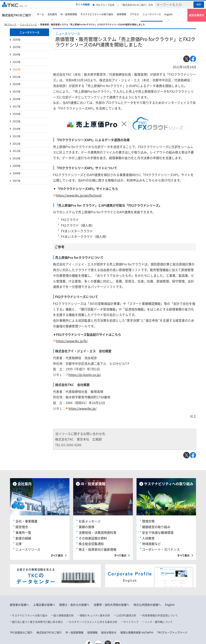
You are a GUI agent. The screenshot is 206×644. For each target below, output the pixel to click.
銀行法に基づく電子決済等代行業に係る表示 (37, 622)
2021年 (17, 77)
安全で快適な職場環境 (158, 532)
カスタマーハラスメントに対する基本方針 (93, 622)
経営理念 (22, 527)
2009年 (17, 166)
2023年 (17, 62)
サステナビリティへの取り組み (30, 615)
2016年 (17, 114)
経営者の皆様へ (19, 605)
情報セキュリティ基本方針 (95, 615)
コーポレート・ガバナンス (161, 549)
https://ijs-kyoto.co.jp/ (85, 375)
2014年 (17, 129)
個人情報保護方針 (64, 615)
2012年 (17, 144)
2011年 (17, 151)
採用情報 (121, 14)
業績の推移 (87, 527)
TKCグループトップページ (172, 632)
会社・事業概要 (26, 521)
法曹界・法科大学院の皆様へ (111, 605)
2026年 (17, 40)
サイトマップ (131, 622)
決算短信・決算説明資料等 (98, 532)
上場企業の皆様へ (44, 605)
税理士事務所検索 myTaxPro (137, 632)
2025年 (17, 47)
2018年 (17, 99)
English (170, 605)
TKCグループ (10, 24)
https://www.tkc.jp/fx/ (72, 341)
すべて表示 (57, 555)
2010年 (17, 158)
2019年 (17, 91)
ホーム (40, 14)
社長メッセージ (90, 521)
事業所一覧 (23, 532)
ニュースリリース (152, 14)
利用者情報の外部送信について (160, 615)
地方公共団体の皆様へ (147, 605)
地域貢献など (151, 544)
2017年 (17, 106)
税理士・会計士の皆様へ (74, 605)
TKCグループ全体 (105, 5)
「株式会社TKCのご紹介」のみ (137, 5)
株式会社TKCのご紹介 (17, 15)
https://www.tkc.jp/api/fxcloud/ (79, 195)
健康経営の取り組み (156, 527)
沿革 (19, 544)
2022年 (17, 69)
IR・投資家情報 (74, 632)
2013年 (17, 136)
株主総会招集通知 (91, 544)
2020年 (17, 84)
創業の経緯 (23, 538)
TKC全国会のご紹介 (21, 632)
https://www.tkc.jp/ (82, 408)
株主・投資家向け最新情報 (98, 549)
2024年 (17, 54)
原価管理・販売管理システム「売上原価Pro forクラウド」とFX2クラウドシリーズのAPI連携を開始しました (93, 24)
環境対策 (148, 521)
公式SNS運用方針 (126, 615)
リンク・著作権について (159, 622)
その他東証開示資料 (93, 538)
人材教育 (148, 538)
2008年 (17, 173)
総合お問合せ (197, 15)
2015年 (17, 121)
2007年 (17, 181)
